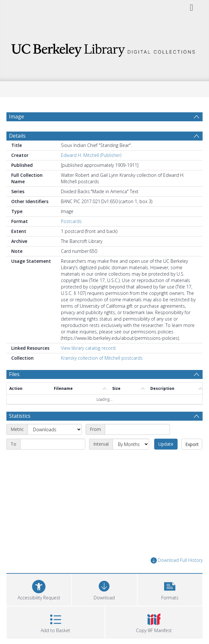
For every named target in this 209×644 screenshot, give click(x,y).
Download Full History (177, 560)
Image (17, 116)
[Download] (104, 589)
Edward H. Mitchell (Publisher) (91, 155)
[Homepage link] (105, 48)
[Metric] (55, 429)
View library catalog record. (89, 348)
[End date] (53, 444)
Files (14, 374)
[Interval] (131, 444)
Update (166, 444)
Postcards (71, 221)
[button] (170, 589)
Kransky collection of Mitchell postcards (102, 358)
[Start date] (137, 429)
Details (17, 136)
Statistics (20, 416)
